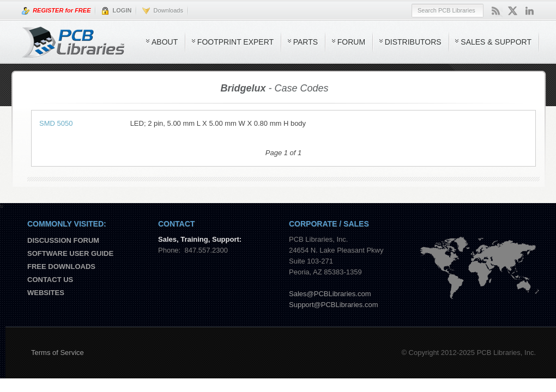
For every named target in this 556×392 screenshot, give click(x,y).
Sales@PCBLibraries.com (330, 294)
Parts (306, 42)
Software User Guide (70, 253)
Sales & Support (496, 42)
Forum (351, 42)
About (165, 42)
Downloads (163, 11)
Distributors (413, 42)
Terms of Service (58, 353)
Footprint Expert (235, 42)
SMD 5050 (56, 123)
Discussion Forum (63, 240)
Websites (46, 293)
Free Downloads (61, 267)
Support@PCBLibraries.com (333, 305)
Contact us (50, 280)
